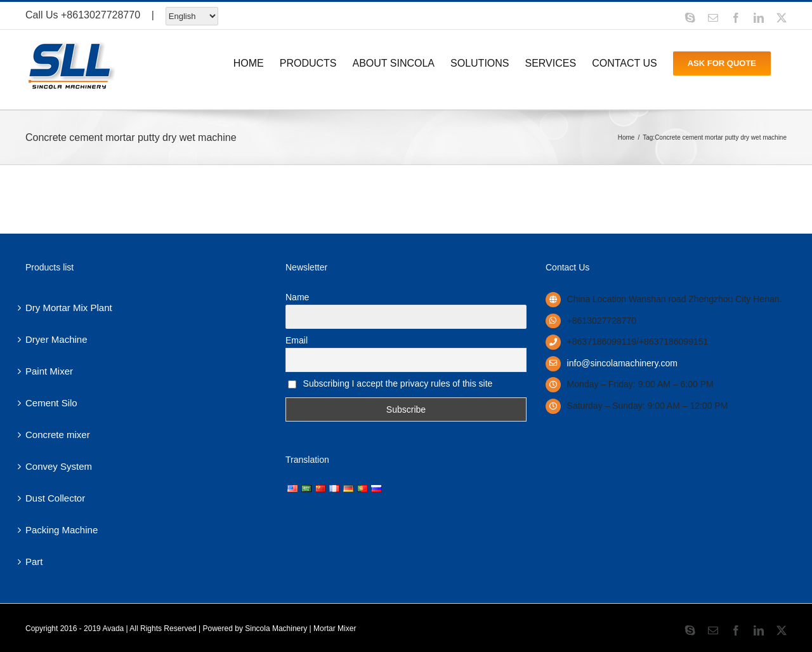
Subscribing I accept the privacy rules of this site (390, 383)
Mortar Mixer (335, 629)
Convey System (59, 466)
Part (34, 562)
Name (297, 297)
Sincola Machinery (276, 629)
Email (297, 340)
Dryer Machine (56, 339)
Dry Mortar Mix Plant (69, 308)
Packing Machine (62, 530)
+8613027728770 (101, 15)
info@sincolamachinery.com (622, 363)
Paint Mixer (49, 371)
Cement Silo (51, 403)
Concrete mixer (58, 435)
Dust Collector (55, 498)
